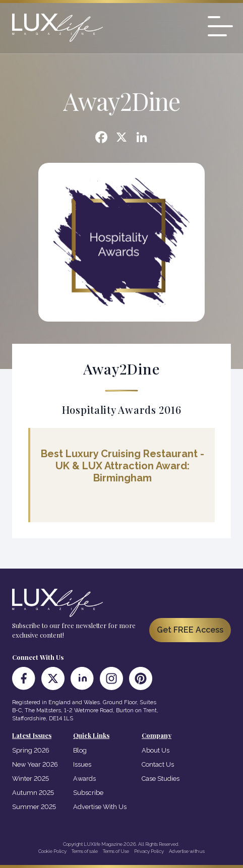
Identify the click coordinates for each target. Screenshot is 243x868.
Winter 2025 (31, 779)
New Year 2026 (35, 764)
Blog (80, 750)
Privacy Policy (149, 851)
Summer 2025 (34, 807)
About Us (156, 750)
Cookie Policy (52, 851)
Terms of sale (85, 851)
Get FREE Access (190, 630)
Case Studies (161, 779)
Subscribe (88, 793)
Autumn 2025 (33, 793)
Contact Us (158, 764)
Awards (84, 779)
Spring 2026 (31, 750)
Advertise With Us (100, 807)
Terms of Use (116, 851)
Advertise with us (187, 851)
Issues (82, 764)
